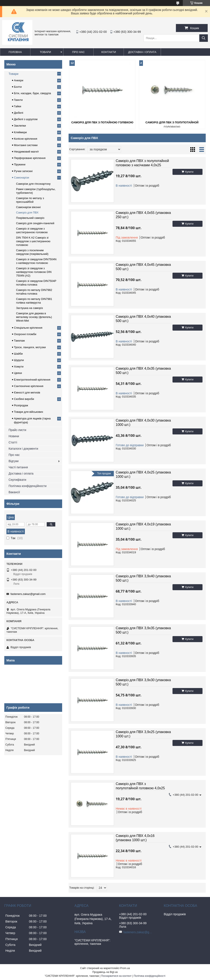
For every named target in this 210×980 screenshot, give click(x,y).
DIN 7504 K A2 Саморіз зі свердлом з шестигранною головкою (33, 241)
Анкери (19, 80)
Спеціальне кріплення (28, 328)
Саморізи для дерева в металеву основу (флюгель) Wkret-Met (34, 317)
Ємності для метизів (27, 392)
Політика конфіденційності (150, 976)
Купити (189, 172)
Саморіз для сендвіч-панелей (35, 223)
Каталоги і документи (23, 449)
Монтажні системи (26, 145)
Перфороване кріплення (30, 158)
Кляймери (20, 132)
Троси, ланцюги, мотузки (30, 347)
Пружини (20, 164)
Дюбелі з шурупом (26, 119)
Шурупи (19, 360)
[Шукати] (204, 38)
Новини (14, 436)
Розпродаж (21, 405)
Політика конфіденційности (28, 486)
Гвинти (18, 100)
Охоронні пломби (25, 334)
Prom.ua (125, 968)
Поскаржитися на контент (116, 976)
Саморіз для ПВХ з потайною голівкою (102, 122)
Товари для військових (28, 412)
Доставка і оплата (142, 52)
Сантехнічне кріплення (29, 386)
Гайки (18, 106)
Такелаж (19, 341)
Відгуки (14, 461)
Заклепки (20, 126)
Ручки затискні (23, 171)
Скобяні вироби (24, 399)
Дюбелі (19, 113)
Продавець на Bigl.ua (105, 972)
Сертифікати (17, 480)
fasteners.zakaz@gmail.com (28, 594)
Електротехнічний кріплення (32, 380)
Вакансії (14, 492)
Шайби (18, 354)
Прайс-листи (17, 430)
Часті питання (18, 467)
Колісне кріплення (26, 139)
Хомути (19, 367)
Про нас (79, 52)
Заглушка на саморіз (29, 308)
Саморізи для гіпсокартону (33, 184)
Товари (45, 52)
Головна (15, 52)
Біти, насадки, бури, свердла (32, 93)
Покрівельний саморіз (30, 218)
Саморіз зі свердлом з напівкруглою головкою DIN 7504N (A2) (34, 272)
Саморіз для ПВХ (27, 212)
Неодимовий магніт (26, 152)
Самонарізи (22, 178)
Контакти (109, 52)
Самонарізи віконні (28, 207)
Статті (13, 442)
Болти (18, 87)
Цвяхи (18, 373)
